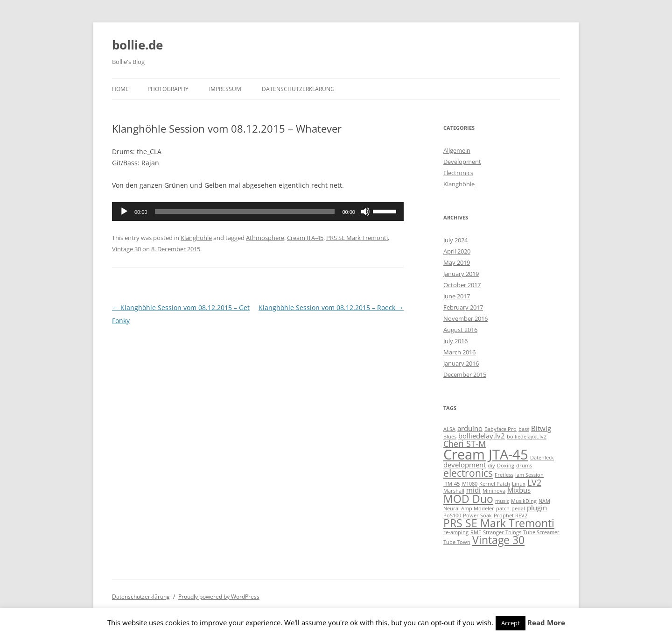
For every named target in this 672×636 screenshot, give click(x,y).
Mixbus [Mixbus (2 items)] (519, 490)
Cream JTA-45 (305, 238)
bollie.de (137, 45)
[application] (258, 212)
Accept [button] (511, 623)
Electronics (458, 173)
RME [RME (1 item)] (476, 532)
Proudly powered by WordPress (219, 597)
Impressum (225, 89)
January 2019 (461, 274)
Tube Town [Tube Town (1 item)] (457, 542)
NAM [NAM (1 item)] (544, 501)
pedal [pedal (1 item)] (518, 509)
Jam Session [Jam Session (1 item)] (529, 475)
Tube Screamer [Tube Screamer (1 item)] (541, 532)
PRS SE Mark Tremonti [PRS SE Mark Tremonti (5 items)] (499, 523)
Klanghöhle (196, 238)
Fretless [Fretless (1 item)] (504, 475)
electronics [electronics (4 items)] (468, 473)
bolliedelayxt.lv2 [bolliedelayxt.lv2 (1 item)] (527, 437)
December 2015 (465, 375)
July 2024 (455, 240)
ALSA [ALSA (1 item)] (449, 429)
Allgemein (457, 150)
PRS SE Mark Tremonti (357, 238)
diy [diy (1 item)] (491, 466)
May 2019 (457, 262)
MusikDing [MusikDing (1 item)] (524, 501)
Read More (546, 622)
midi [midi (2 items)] (473, 490)
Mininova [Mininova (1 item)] (494, 491)
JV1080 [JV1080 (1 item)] (469, 484)
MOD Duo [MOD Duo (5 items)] (468, 499)
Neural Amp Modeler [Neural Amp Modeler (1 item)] (469, 509)
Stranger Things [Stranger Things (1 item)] (502, 532)
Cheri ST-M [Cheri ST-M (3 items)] (465, 444)
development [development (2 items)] (465, 465)
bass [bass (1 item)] (524, 429)
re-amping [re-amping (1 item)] (456, 532)
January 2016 (461, 363)
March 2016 (459, 352)
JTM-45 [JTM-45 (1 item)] (451, 484)
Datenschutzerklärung (298, 89)
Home (120, 89)
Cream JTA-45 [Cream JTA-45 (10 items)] (486, 454)
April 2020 (457, 251)
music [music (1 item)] (502, 501)
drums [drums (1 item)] (524, 466)
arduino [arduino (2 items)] (470, 428)
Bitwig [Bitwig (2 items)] (541, 428)
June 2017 (457, 296)
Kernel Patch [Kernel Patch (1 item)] (495, 484)
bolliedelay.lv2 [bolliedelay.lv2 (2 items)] (482, 436)
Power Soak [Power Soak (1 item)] (477, 516)
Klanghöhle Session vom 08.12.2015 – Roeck (331, 307)
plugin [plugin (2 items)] (537, 508)
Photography (168, 89)
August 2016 (460, 330)
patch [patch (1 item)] (503, 509)
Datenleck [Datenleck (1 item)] (542, 458)
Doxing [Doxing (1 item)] (506, 466)
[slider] (245, 212)
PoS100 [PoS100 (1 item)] (452, 516)
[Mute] (365, 212)
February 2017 (463, 307)
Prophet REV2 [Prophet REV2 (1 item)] (511, 516)
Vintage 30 (126, 249)
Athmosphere (265, 238)
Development (462, 162)
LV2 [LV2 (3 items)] (534, 482)
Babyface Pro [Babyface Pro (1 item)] (500, 429)
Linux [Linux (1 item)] (519, 484)
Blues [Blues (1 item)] (450, 437)
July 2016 (455, 341)
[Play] (124, 212)
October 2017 (462, 285)
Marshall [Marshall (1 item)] (454, 491)
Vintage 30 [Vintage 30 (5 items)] (498, 540)
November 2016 (465, 318)
